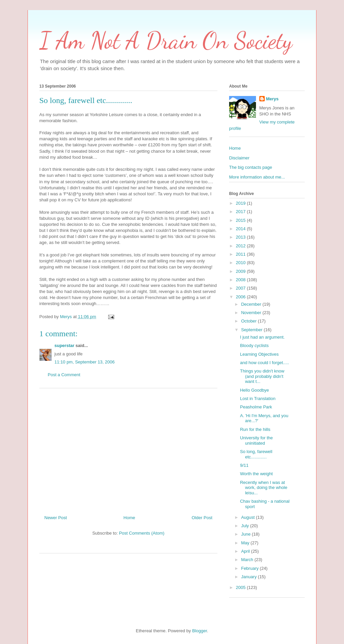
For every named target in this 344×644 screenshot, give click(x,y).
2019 (241, 203)
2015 (241, 220)
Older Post (202, 518)
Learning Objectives (259, 354)
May (246, 543)
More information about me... (257, 177)
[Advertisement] (128, 449)
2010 (241, 263)
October (250, 321)
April (246, 551)
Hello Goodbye (254, 390)
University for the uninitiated (256, 440)
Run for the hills (255, 429)
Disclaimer (239, 158)
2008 (241, 280)
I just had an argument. (262, 337)
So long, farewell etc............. (256, 454)
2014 (241, 229)
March (248, 560)
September (252, 330)
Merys (272, 99)
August (249, 517)
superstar (64, 345)
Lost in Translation (258, 399)
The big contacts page (251, 167)
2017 (241, 212)
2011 (241, 254)
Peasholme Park (256, 407)
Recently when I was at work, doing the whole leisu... (264, 488)
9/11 (244, 465)
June (247, 534)
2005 (241, 587)
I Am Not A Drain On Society (166, 41)
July (246, 526)
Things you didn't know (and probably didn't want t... (262, 376)
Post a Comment (64, 375)
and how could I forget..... (264, 363)
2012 (241, 246)
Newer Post (56, 518)
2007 (241, 288)
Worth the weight (256, 474)
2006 (241, 297)
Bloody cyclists (254, 345)
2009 (241, 271)
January (250, 577)
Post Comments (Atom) (142, 533)
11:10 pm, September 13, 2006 (84, 362)
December (252, 304)
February (251, 568)
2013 (241, 237)
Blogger (200, 631)
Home (130, 518)
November (252, 313)
